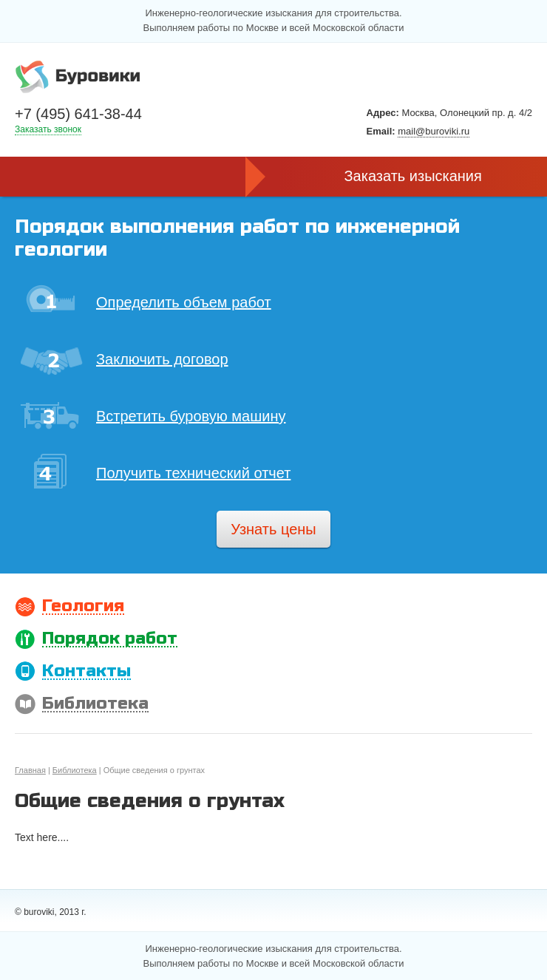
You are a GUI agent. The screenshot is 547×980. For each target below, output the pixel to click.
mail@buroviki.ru (434, 131)
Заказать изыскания (413, 176)
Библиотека (75, 770)
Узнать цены (273, 529)
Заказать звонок (48, 129)
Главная (30, 770)
